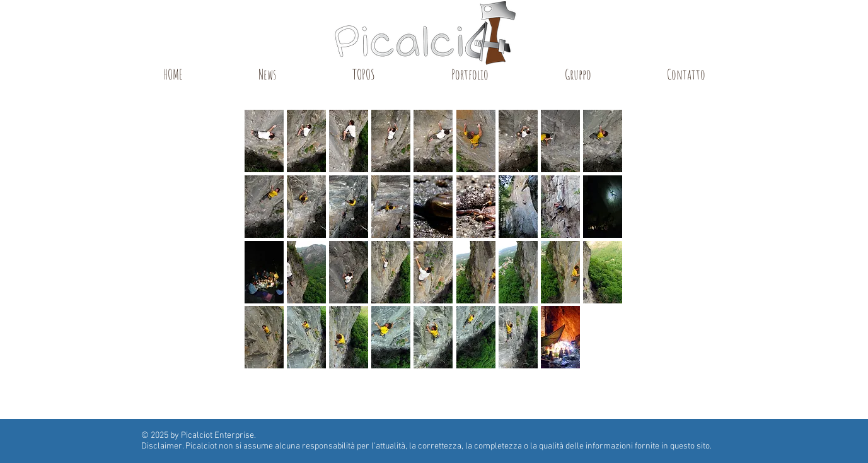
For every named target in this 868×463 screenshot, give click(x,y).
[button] (264, 141)
